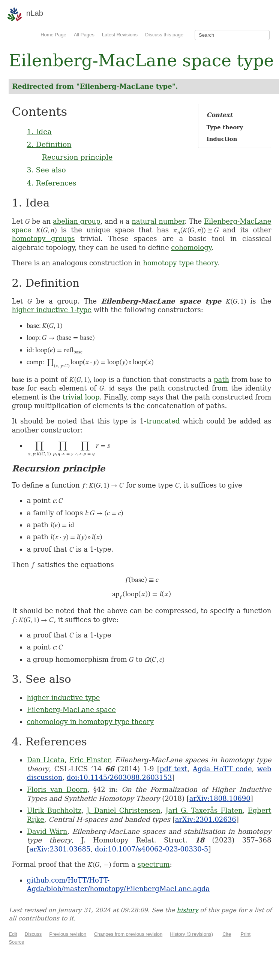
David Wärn (47, 831)
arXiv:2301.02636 (206, 819)
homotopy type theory (180, 263)
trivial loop (81, 397)
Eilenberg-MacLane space (71, 710)
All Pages (84, 35)
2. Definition (49, 144)
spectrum (154, 864)
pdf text (173, 769)
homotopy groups (43, 239)
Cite (227, 934)
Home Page (53, 35)
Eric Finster (90, 760)
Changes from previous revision (128, 934)
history (187, 910)
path (221, 379)
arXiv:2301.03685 (60, 849)
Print (245, 934)
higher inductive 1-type (52, 310)
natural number (158, 221)
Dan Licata (46, 760)
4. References (51, 183)
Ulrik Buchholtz (54, 810)
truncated (163, 421)
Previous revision (68, 934)
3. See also (46, 170)
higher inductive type (63, 698)
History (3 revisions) (191, 934)
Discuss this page (164, 35)
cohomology (191, 248)
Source (16, 942)
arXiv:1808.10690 (220, 798)
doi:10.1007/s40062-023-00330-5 (152, 849)
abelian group (77, 221)
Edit (13, 934)
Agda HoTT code (222, 769)
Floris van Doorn (57, 789)
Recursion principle (77, 157)
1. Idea (39, 132)
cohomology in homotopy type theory (90, 722)
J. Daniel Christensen (124, 810)
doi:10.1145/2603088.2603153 (119, 777)
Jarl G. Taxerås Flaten (204, 810)
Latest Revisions (120, 35)
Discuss (33, 934)
